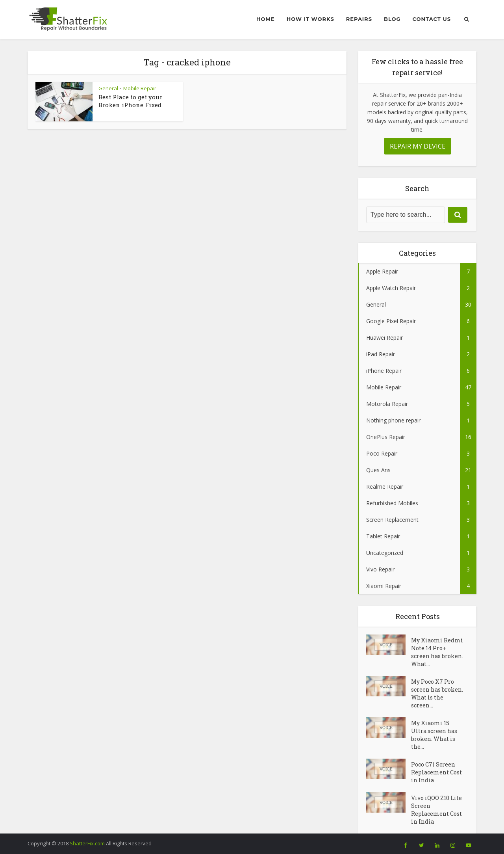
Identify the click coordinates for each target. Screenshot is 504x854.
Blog (392, 19)
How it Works (310, 19)
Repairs (359, 19)
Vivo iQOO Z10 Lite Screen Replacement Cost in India (436, 810)
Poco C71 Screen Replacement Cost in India (436, 772)
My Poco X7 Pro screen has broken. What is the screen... (437, 693)
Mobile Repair (140, 88)
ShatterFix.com (87, 843)
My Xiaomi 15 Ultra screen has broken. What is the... (434, 735)
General (108, 88)
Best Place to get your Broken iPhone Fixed (130, 101)
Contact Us (432, 19)
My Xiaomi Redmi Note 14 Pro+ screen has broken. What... (437, 652)
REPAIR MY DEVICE (418, 146)
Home (266, 19)
